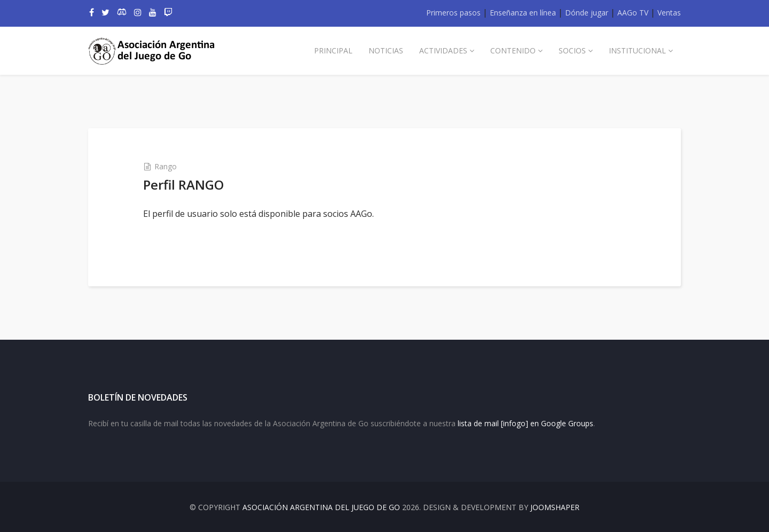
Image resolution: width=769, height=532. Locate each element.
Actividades (443, 50)
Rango (166, 166)
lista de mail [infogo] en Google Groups (525, 423)
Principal (333, 50)
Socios (572, 50)
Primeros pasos (453, 13)
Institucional (637, 50)
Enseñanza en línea (523, 13)
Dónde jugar (587, 13)
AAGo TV (633, 13)
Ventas (669, 13)
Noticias (386, 50)
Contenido (513, 50)
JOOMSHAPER (555, 507)
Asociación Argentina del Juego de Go (321, 507)
